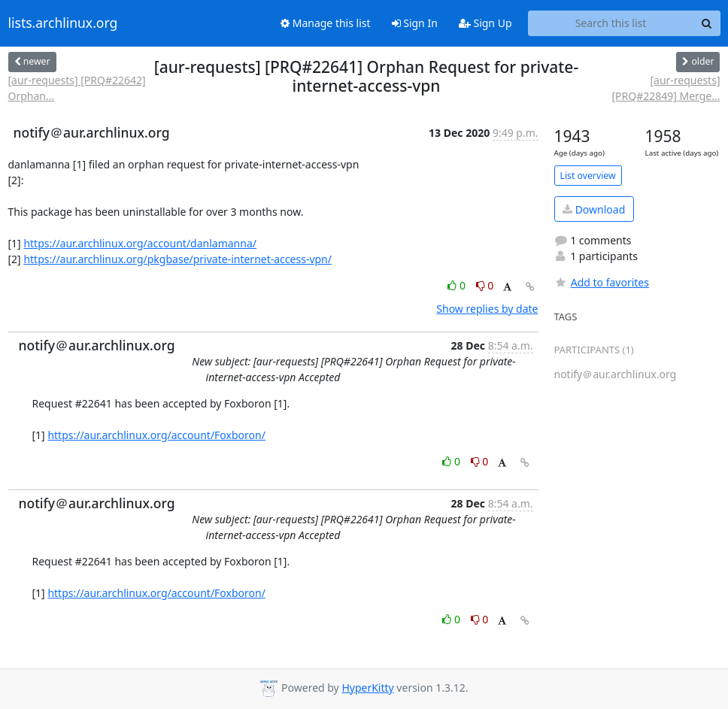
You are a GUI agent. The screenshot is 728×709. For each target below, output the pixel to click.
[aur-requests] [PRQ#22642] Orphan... (77, 88)
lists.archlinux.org (63, 23)
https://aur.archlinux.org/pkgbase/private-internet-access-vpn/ (177, 259)
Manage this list (326, 23)
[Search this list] (611, 23)
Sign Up (485, 23)
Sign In (415, 23)
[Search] (707, 23)
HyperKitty (367, 688)
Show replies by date (487, 309)
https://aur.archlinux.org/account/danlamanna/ (140, 243)
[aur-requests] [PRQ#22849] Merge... (666, 88)
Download (594, 209)
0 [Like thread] (458, 285)
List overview (588, 176)
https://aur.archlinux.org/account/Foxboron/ (156, 435)
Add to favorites (602, 282)
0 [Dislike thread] (485, 285)
